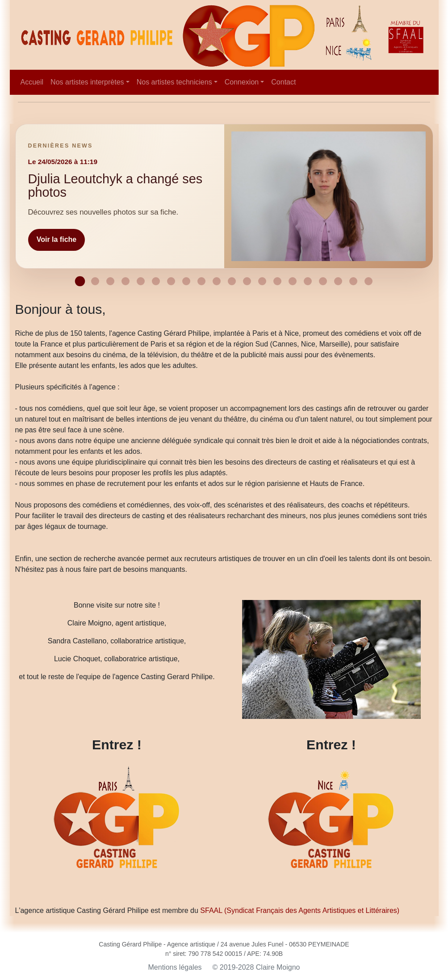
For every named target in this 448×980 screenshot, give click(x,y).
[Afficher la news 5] (141, 281)
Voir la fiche (57, 239)
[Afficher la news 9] (201, 281)
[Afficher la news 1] (80, 281)
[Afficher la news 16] (308, 281)
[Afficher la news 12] (247, 281)
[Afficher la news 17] (323, 281)
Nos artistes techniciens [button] (174, 82)
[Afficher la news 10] (217, 281)
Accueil (32, 82)
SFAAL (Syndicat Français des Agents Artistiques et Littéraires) (300, 910)
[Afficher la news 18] (338, 281)
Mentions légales (175, 967)
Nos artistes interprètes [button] (87, 82)
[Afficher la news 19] (353, 281)
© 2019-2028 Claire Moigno (256, 967)
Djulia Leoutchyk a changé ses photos (115, 185)
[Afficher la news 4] (126, 281)
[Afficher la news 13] (262, 281)
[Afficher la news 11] (232, 281)
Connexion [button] (242, 82)
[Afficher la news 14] (277, 281)
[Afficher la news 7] (171, 281)
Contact (283, 82)
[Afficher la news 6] (156, 281)
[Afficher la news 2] (95, 281)
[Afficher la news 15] (293, 281)
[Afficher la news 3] (110, 281)
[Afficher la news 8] (186, 281)
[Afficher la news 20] (368, 281)
